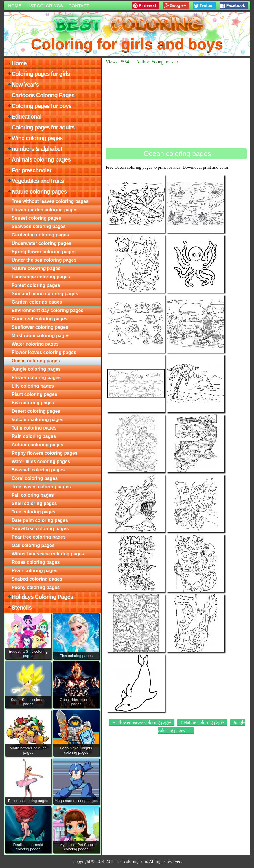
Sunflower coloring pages (40, 327)
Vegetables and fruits (38, 181)
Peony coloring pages (36, 587)
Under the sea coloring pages (44, 260)
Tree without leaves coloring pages (50, 201)
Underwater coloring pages (41, 243)
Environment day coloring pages (47, 310)
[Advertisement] (176, 107)
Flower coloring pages (36, 378)
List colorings (45, 6)
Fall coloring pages (33, 495)
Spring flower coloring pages (43, 252)
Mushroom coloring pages (41, 336)
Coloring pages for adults (43, 127)
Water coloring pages (35, 344)
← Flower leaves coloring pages (142, 722)
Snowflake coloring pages (40, 529)
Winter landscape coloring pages (48, 554)
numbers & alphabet (37, 149)
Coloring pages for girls (41, 74)
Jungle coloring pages (36, 369)
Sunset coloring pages (36, 218)
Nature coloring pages (39, 192)
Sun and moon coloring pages (45, 294)
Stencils (22, 608)
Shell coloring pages (34, 503)
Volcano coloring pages (37, 420)
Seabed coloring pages (37, 579)
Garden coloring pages (37, 302)
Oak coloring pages (33, 545)
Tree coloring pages (33, 512)
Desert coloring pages (36, 411)
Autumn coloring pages (37, 445)
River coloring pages (34, 571)
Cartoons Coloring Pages (43, 95)
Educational (26, 117)
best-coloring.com (131, 861)
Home (15, 6)
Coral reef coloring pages (39, 319)
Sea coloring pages (33, 403)
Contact (79, 6)
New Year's (25, 85)
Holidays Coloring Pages (42, 597)
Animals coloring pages (41, 159)
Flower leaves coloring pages (44, 352)
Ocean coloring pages (36, 361)
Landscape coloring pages (41, 277)
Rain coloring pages (34, 436)
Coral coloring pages (35, 478)
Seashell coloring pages (38, 470)
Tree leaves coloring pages (41, 487)
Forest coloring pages (36, 285)
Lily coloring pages (33, 386)
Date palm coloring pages (40, 520)
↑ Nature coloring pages (202, 722)
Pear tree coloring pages (39, 537)
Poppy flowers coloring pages (45, 453)
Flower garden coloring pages (45, 210)
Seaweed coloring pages (39, 226)
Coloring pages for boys (42, 106)
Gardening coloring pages (40, 235)
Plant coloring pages (34, 394)
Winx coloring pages (37, 138)
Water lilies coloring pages (41, 461)
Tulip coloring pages (34, 428)
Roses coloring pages (36, 562)
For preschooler (31, 170)
